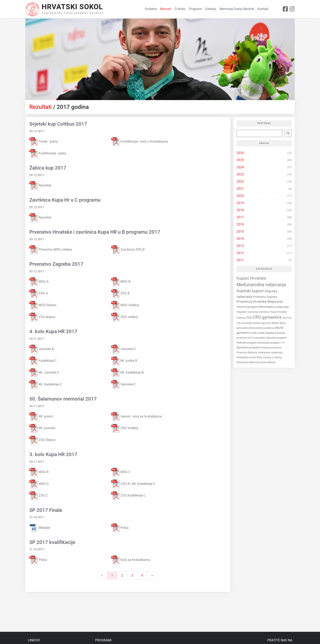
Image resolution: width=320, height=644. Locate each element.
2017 (240, 217)
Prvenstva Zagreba (265, 297)
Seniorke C (123, 384)
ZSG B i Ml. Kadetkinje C (133, 484)
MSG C (121, 472)
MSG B (121, 282)
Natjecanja (275, 302)
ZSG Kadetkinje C (128, 496)
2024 (240, 167)
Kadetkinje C (43, 361)
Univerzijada (259, 338)
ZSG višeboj (124, 317)
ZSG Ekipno (42, 440)
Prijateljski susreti (247, 357)
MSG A (39, 282)
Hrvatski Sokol (72, 7)
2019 (240, 203)
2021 (240, 189)
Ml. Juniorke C (44, 373)
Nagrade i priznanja (248, 312)
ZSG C (39, 496)
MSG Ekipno (43, 305)
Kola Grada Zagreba (263, 333)
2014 (240, 239)
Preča (120, 528)
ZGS (249, 318)
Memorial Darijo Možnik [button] (237, 9)
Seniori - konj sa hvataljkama (137, 416)
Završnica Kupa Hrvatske (273, 312)
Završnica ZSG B (128, 249)
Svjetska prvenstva (271, 348)
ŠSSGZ (276, 323)
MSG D (39, 484)
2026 (240, 153)
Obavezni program (276, 338)
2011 (240, 260)
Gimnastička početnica (262, 328)
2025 (240, 160)
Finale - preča (44, 141)
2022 (240, 181)
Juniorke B (42, 349)
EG (250, 338)
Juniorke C (123, 349)
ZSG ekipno (42, 317)
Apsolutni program (249, 347)
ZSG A (39, 293)
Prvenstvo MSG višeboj (51, 249)
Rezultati (41, 107)
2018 (240, 210)
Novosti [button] (166, 9)
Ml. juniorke (42, 428)
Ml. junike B (124, 361)
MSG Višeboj (125, 305)
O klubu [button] (180, 9)
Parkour (241, 318)
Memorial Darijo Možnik (262, 362)
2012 (240, 253)
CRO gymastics (268, 317)
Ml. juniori (41, 416)
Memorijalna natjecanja (274, 307)
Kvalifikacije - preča (48, 153)
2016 (240, 224)
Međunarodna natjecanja (261, 285)
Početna (151, 9)
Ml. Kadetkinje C (46, 384)
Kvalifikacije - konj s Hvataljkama (140, 141)
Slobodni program (247, 343)
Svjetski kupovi (251, 291)
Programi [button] (195, 9)
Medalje (40, 528)
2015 (240, 232)
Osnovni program (248, 307)
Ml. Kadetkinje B (127, 373)
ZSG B (120, 293)
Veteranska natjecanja (270, 353)
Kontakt (263, 9)
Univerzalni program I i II (271, 343)
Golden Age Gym (262, 323)
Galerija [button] (211, 9)
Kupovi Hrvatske (251, 278)
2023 (240, 174)
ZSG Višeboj (125, 428)
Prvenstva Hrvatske (252, 302)
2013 (240, 246)
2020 (240, 196)
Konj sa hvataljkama (131, 560)
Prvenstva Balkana (247, 353)
